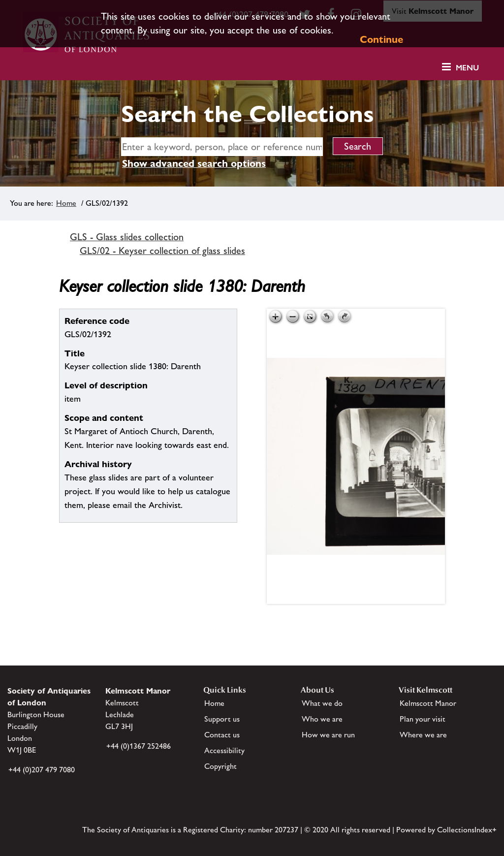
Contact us (222, 735)
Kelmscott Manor (428, 703)
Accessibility (224, 750)
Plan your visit (423, 719)
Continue (381, 39)
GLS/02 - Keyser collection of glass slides (162, 251)
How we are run (328, 735)
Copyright (220, 766)
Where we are (423, 735)
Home (66, 203)
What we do (322, 703)
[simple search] (222, 147)
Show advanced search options (194, 163)
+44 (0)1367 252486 (139, 746)
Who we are (322, 719)
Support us (222, 719)
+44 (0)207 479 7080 (42, 770)
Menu (467, 68)
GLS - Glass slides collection (127, 237)
